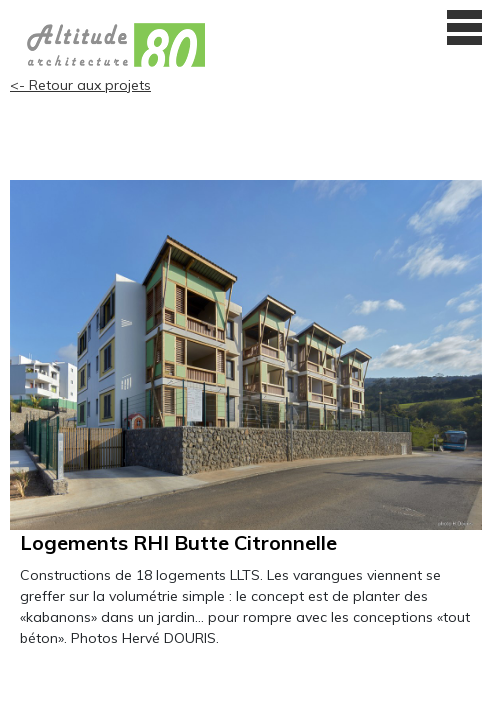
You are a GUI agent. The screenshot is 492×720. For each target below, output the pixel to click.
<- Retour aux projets (80, 85)
